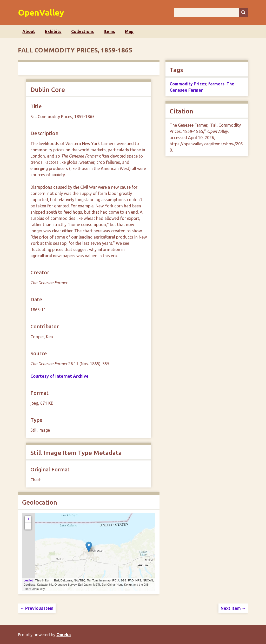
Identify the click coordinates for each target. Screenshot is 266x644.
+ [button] (28, 519)
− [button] (28, 526)
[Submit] (243, 12)
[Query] (211, 12)
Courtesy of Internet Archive (59, 376)
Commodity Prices (188, 84)
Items (109, 31)
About (29, 31)
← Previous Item (37, 608)
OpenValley (41, 12)
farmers (216, 84)
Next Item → (233, 608)
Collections (82, 31)
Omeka (64, 635)
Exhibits (53, 31)
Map (129, 31)
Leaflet (28, 580)
